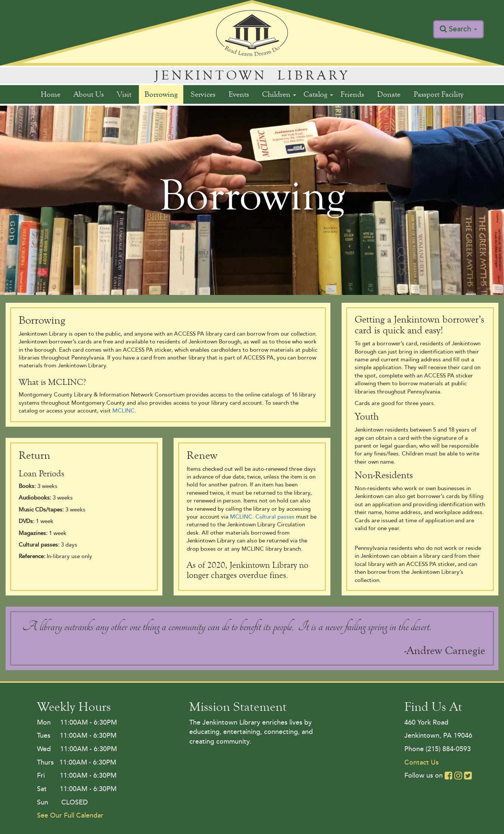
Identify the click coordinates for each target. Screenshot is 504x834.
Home (51, 94)
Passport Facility (438, 94)
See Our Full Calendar (70, 815)
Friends (352, 94)
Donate (389, 94)
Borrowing (161, 94)
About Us (89, 94)
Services (203, 94)
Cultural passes (275, 517)
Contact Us (421, 762)
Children (279, 94)
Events (239, 94)
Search (463, 29)
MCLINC (124, 411)
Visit (124, 94)
